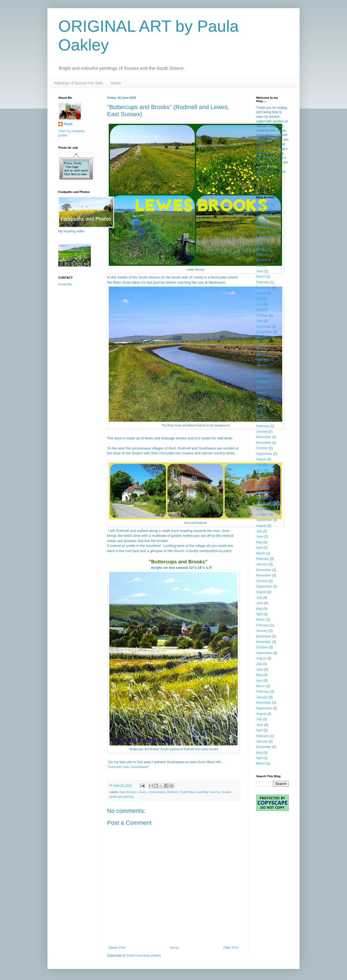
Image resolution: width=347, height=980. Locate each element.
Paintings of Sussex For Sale (78, 83)
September (264, 332)
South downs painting (193, 792)
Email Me (65, 284)
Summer (215, 792)
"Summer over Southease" (128, 767)
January (262, 365)
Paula (68, 124)
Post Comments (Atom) (144, 956)
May (259, 221)
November (264, 232)
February (263, 205)
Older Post (231, 948)
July (259, 243)
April (259, 415)
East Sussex (128, 792)
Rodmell (173, 792)
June (260, 271)
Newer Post (117, 948)
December (264, 288)
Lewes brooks (157, 792)
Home (116, 83)
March (261, 249)
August (261, 216)
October (262, 210)
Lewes (142, 792)
